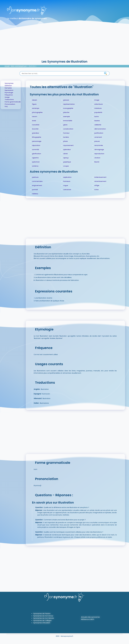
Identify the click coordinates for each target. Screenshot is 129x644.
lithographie (37, 137)
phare (66, 141)
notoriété (36, 125)
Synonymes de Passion (42, 613)
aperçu (66, 158)
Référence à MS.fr (88, 619)
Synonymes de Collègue (42, 620)
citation (97, 158)
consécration (68, 129)
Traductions (9, 99)
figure (34, 104)
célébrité (98, 125)
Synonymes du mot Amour (43, 616)
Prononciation (10, 104)
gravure (66, 100)
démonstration (100, 129)
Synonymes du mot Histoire (44, 618)
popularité (98, 112)
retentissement (100, 181)
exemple (67, 116)
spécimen (36, 162)
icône (96, 190)
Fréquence (9, 95)
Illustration (32, 66)
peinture (35, 177)
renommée (99, 145)
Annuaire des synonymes (90, 617)
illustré (97, 162)
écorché (35, 129)
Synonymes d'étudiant (42, 623)
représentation (69, 104)
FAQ (6, 106)
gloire (65, 125)
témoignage (99, 149)
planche (66, 112)
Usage (7, 97)
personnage (37, 141)
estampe (36, 108)
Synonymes (9, 83)
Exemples (8, 88)
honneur (66, 133)
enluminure (99, 104)
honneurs (67, 181)
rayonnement (68, 145)
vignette (35, 158)
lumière (66, 137)
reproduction (99, 154)
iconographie (68, 108)
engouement (37, 185)
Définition (8, 86)
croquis (66, 166)
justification (99, 133)
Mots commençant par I (19, 66)
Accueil (7, 66)
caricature (67, 190)
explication (67, 177)
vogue (66, 185)
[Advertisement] (64, 44)
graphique (67, 162)
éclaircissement (100, 177)
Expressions (9, 90)
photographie (37, 112)
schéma (35, 166)
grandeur (36, 133)
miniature (98, 108)
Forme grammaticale (13, 102)
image (97, 100)
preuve (97, 141)
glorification (37, 154)
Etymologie (9, 93)
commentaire (37, 181)
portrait (35, 190)
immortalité (68, 121)
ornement (98, 137)
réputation (36, 145)
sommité (36, 149)
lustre (97, 116)
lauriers (97, 121)
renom (35, 116)
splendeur (67, 149)
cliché (65, 154)
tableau (35, 194)
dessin (35, 100)
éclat (34, 121)
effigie (97, 185)
